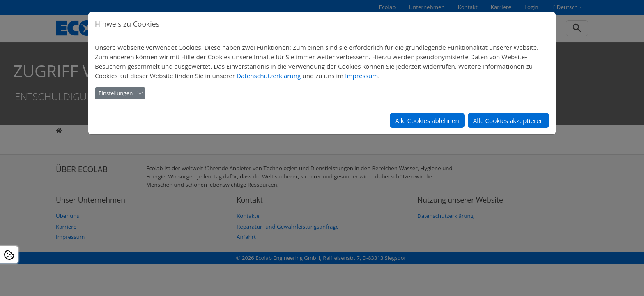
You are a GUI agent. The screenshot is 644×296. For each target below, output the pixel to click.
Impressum (361, 76)
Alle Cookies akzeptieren (508, 120)
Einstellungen (116, 93)
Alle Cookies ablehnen (427, 120)
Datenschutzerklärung (269, 76)
